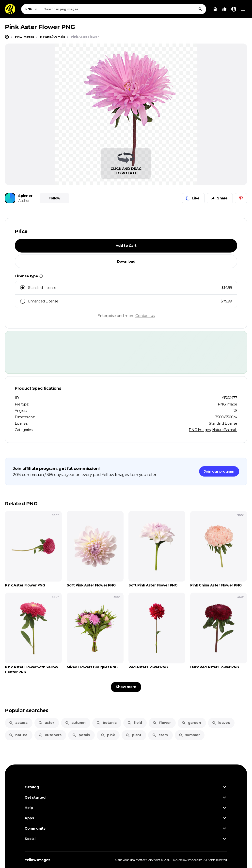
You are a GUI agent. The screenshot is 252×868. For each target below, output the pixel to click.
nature (18, 735)
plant (133, 735)
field (134, 723)
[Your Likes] (224, 9)
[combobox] (124, 9)
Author (24, 201)
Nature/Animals (225, 430)
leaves (221, 723)
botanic (106, 723)
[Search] (200, 9)
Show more (126, 687)
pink (108, 735)
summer (189, 735)
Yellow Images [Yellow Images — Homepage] (37, 860)
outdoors (50, 735)
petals (81, 735)
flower (162, 723)
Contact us (145, 316)
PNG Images (200, 430)
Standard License (223, 423)
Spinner (25, 196)
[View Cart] (215, 9)
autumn (75, 723)
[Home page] (7, 37)
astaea (18, 723)
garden (191, 723)
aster (46, 723)
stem (160, 735)
